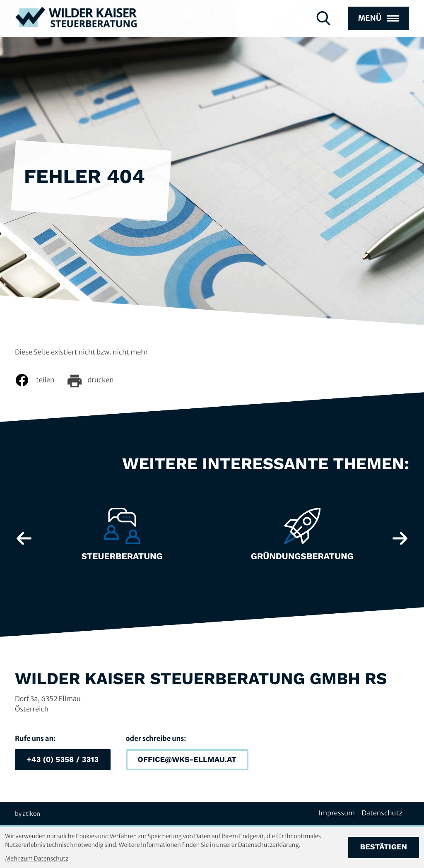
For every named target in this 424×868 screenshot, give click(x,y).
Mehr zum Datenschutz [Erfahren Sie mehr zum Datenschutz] (37, 858)
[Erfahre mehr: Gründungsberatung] (302, 538)
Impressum (336, 813)
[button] (63, 760)
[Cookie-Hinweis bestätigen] (384, 848)
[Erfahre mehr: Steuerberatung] (122, 538)
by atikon (28, 814)
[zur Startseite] (76, 25)
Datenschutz (382, 813)
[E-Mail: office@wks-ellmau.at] (187, 760)
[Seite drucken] (96, 380)
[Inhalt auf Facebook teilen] (41, 380)
